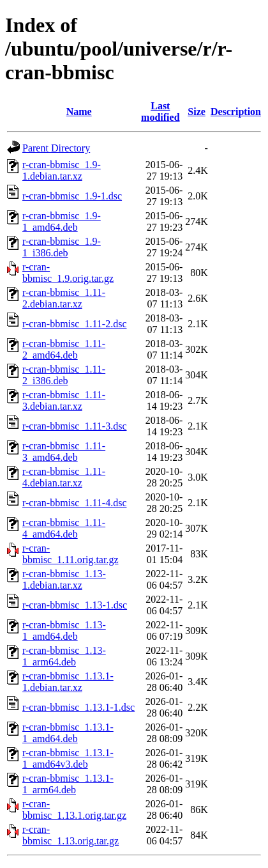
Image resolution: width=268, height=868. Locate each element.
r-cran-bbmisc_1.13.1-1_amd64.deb (68, 733)
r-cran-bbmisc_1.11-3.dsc (74, 426)
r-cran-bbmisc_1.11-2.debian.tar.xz (64, 298)
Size (197, 112)
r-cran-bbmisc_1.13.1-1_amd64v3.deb (68, 758)
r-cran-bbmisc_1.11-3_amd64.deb (64, 452)
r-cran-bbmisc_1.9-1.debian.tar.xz (62, 170)
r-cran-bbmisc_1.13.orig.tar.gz (71, 835)
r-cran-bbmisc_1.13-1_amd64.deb (64, 631)
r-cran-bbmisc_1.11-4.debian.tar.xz (64, 477)
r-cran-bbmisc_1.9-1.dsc (72, 196)
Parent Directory (56, 148)
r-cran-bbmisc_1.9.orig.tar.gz (68, 273)
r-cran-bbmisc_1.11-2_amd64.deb (64, 349)
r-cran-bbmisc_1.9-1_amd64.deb (62, 221)
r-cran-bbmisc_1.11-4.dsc (74, 503)
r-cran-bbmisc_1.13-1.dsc (75, 605)
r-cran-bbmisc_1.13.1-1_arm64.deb (68, 784)
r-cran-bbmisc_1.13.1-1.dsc (78, 707)
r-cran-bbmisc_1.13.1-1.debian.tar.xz (68, 682)
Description (236, 112)
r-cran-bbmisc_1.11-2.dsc (74, 324)
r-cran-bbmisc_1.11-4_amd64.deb (64, 528)
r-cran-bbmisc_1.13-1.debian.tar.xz (64, 579)
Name (79, 112)
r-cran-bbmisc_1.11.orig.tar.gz (71, 554)
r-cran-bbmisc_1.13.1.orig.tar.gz (74, 810)
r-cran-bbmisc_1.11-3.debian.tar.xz (64, 400)
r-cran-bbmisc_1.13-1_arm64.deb (64, 656)
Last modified (160, 112)
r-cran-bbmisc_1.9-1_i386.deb (62, 247)
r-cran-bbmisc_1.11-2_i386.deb (64, 375)
